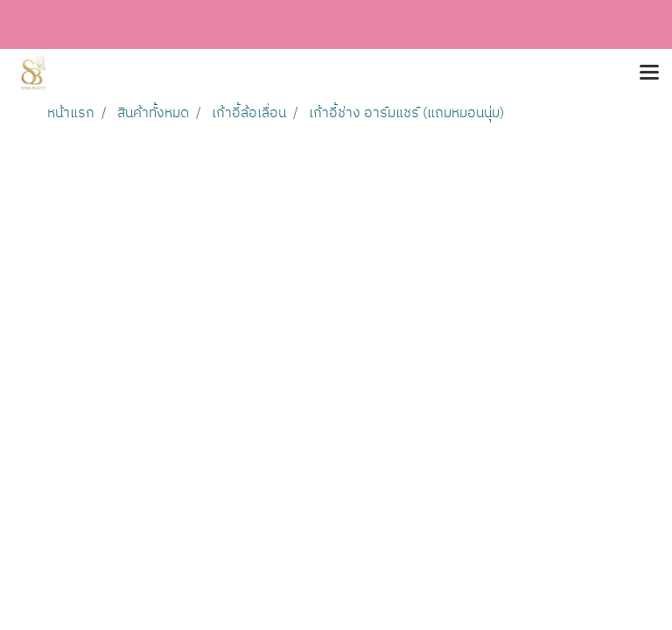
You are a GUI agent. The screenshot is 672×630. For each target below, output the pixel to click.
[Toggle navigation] (649, 73)
